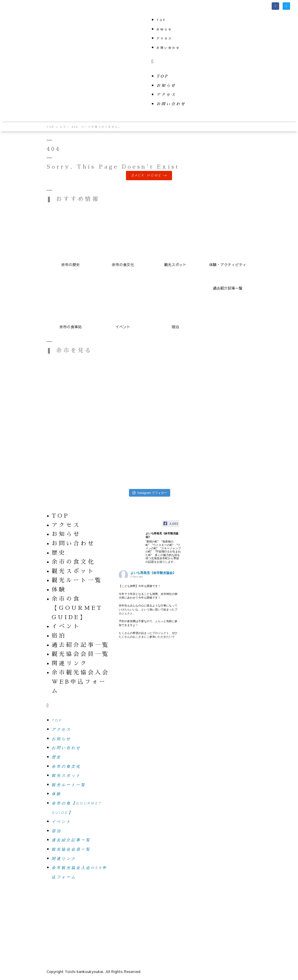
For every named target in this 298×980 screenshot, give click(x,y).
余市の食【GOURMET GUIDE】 (77, 608)
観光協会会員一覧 (81, 654)
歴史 (59, 553)
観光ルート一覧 (77, 580)
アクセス (164, 38)
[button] (223, 61)
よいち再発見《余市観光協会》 (153, 573)
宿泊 (59, 636)
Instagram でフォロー (149, 493)
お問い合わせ (168, 48)
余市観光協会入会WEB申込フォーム (81, 682)
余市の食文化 (73, 562)
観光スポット (73, 571)
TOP (161, 20)
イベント (66, 626)
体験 (59, 590)
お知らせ (164, 29)
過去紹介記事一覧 (81, 645)
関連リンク (70, 663)
